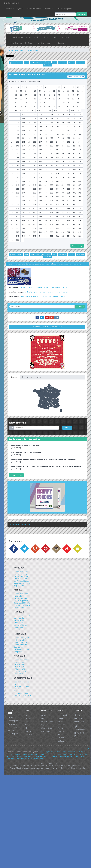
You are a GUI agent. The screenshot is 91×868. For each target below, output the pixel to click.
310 (35, 173)
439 (29, 212)
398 (18, 201)
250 (63, 154)
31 (73, 91)
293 (12, 169)
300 (52, 169)
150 (12, 126)
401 (35, 201)
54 (30, 99)
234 (46, 150)
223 (57, 146)
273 (46, 162)
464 (23, 220)
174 (74, 130)
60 (59, 99)
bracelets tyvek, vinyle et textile (35, 292)
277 (69, 162)
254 (12, 158)
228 (12, 150)
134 (69, 118)
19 (16, 91)
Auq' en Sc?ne (19, 586)
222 (52, 146)
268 (18, 162)
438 (23, 212)
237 (63, 150)
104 (44, 111)
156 (46, 126)
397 (12, 201)
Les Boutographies (21, 601)
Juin (43, 63)
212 (69, 142)
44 (59, 95)
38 (30, 95)
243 (23, 154)
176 (12, 134)
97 (82, 107)
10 (50, 87)
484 (63, 224)
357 (80, 185)
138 (18, 122)
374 (29, 193)
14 (69, 87)
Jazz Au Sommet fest (22, 682)
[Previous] (11, 87)
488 (12, 228)
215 (12, 146)
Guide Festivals (12, 3)
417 (52, 205)
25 (45, 91)
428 (40, 209)
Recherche (82, 14)
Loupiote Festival (20, 642)
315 (63, 173)
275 (57, 162)
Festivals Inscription (64, 9)
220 (40, 146)
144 (52, 122)
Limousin (19, 756)
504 (29, 232)
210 (57, 142)
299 (46, 169)
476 (18, 224)
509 (57, 232)
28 (59, 91)
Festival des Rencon (21, 660)
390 (46, 197)
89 (45, 107)
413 (29, 205)
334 (23, 181)
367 (63, 189)
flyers (23, 287)
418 (57, 205)
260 (46, 158)
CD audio (44, 296)
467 (40, 220)
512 (74, 232)
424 (18, 209)
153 (29, 126)
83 (16, 107)
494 (46, 228)
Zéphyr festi (18, 627)
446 (69, 212)
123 (80, 114)
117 (46, 114)
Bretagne (10, 754)
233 (40, 150)
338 (46, 181)
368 (69, 189)
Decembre (47, 65)
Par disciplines (13, 721)
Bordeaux (28, 725)
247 (46, 154)
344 (80, 181)
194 (40, 138)
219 (35, 146)
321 (23, 177)
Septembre (62, 63)
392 (57, 197)
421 (74, 205)
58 (49, 99)
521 (52, 236)
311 (40, 173)
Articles (37, 37)
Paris (27, 715)
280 (12, 165)
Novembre (81, 63)
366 (57, 189)
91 (54, 107)
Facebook (79, 733)
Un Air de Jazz (19, 667)
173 (69, 130)
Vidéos (56, 37)
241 (12, 154)
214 (80, 142)
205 (29, 142)
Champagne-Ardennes (30, 754)
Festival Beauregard (21, 638)
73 (45, 103)
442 (46, 212)
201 (80, 138)
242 (18, 154)
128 (35, 118)
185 (63, 134)
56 (40, 99)
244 (29, 154)
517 (29, 236)
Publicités (45, 718)
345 (12, 185)
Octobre (72, 63)
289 (63, 165)
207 (40, 142)
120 (63, 114)
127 (29, 118)
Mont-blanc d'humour (22, 583)
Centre (18, 754)
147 (69, 122)
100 (21, 111)
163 (12, 130)
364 (46, 189)
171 (57, 130)
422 (80, 205)
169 (46, 130)
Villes (38, 377)
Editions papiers (47, 722)
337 (40, 181)
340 (57, 181)
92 (59, 107)
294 (18, 169)
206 (35, 142)
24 (40, 91)
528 (18, 240)
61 (64, 99)
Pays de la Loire (66, 756)
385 (18, 197)
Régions (15, 377)
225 (69, 146)
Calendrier (19, 50)
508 (52, 232)
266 (80, 158)
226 (74, 146)
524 (69, 236)
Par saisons (12, 724)
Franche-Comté (46, 754)
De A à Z (11, 717)
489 (18, 228)
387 (29, 197)
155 (40, 126)
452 (29, 216)
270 (29, 162)
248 (52, 154)
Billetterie (46, 37)
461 (80, 216)
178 (23, 134)
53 (26, 99)
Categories (27, 377)
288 (57, 165)
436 (12, 212)
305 (80, 169)
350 (40, 185)
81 (82, 103)
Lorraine (27, 756)
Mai (38, 63)
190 (18, 138)
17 (83, 87)
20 (21, 91)
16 (78, 87)
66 (12, 103)
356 (74, 185)
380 (63, 193)
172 (63, 130)
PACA (30, 759)
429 (46, 209)
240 (80, 150)
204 (23, 142)
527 (12, 240)
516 (23, 236)
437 (18, 212)
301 (57, 169)
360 (23, 189)
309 (29, 173)
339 (52, 181)
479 (35, 224)
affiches (29, 287)
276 (63, 162)
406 (63, 201)
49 (82, 95)
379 (57, 193)
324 (40, 177)
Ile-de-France (73, 754)
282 (23, 165)
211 (63, 142)
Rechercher (49, 9)
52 (21, 99)
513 (80, 232)
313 (52, 173)
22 (30, 91)
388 (35, 197)
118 (52, 114)
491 (29, 228)
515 (18, 236)
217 (23, 146)
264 (69, 158)
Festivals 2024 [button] (17, 37)
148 (74, 122)
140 (29, 122)
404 (52, 201)
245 (35, 154)
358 (12, 189)
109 (72, 111)
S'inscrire (67, 428)
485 (69, 224)
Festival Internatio (21, 645)
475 (12, 224)
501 (12, 232)
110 (78, 111)
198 (63, 138)
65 (82, 99)
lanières (51, 292)
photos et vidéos (59, 296)
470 (57, 220)
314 (57, 173)
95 (73, 107)
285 (40, 165)
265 (74, 158)
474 (80, 220)
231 (29, 150)
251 (69, 154)
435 (80, 209)
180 (35, 134)
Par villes (11, 730)
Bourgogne (82, 752)
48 (78, 95)
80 (78, 103)
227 (80, 146)
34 (12, 95)
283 (29, 165)
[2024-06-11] (47, 467)
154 (35, 126)
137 (12, 122)
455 (46, 216)
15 (73, 87)
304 (74, 169)
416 (46, 205)
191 (23, 138)
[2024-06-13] (43, 460)
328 (63, 177)
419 (63, 205)
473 (74, 220)
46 (68, 95)
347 (23, 185)
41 (45, 95)
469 (52, 220)
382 (74, 193)
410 (12, 205)
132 (57, 118)
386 (23, 197)
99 (16, 111)
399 (23, 201)
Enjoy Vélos (18, 596)
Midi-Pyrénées (37, 756)
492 (35, 228)
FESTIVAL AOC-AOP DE (23, 605)
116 (40, 114)
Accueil (10, 50)
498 (69, 228)
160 (69, 126)
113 (23, 114)
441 (40, 212)
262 (57, 158)
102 (33, 111)
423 (12, 209)
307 (18, 173)
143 (46, 122)
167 (35, 130)
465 (29, 220)
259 (40, 158)
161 (74, 126)
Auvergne (58, 752)
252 (74, 154)
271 (35, 162)
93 (64, 107)
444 (57, 212)
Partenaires (40, 43)
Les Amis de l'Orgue (21, 581)
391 (52, 197)
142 (40, 122)
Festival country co (21, 594)
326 (52, 177)
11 (54, 87)
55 (35, 99)
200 (74, 138)
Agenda (20, 9)
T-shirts (64, 292)
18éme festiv (19, 608)
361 (29, 189)
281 (18, 165)
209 (52, 142)
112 (18, 114)
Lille (26, 728)
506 (40, 232)
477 (23, 224)
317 (74, 173)
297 (35, 169)
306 (12, 173)
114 (29, 114)
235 (52, 150)
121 (69, 114)
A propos (51, 43)
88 (40, 107)
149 (80, 122)
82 (12, 107)
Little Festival (19, 640)
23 (35, 91)
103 (38, 111)
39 (35, 95)
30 (68, 91)
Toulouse (28, 731)
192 (29, 138)
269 (23, 162)
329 (69, 177)
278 (74, 162)
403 (46, 201)
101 (27, 111)
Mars (26, 63)
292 (80, 165)
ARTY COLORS (19, 669)
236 (57, 150)
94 (68, 107)
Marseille (28, 718)
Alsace (42, 752)
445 (63, 212)
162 (80, 126)
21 (26, 91)
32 (78, 91)
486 (74, 224)
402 (40, 201)
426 (29, 209)
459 (69, 216)
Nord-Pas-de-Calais (51, 756)
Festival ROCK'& (20, 620)
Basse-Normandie (70, 752)
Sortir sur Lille (21, 759)
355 (69, 185)
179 (29, 134)
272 (40, 162)
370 (80, 189)
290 (69, 165)
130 (46, 118)
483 (57, 224)
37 (26, 95)
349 (35, 185)
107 (61, 111)
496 (57, 228)
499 (74, 228)
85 (26, 107)
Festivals (10, 9)
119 (57, 114)
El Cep (16, 691)
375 (35, 193)
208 (46, 142)
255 (18, 158)
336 (35, 181)
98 (12, 111)
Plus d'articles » (16, 475)
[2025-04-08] (25, 446)
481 (46, 224)
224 (63, 146)
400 (29, 201)
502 (18, 232)
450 (18, 216)
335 (29, 181)
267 (12, 162)
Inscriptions (46, 715)
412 (23, 205)
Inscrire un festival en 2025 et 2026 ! (47, 327)
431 (57, 209)
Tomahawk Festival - (22, 693)
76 (59, 103)
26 (49, 91)
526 (80, 236)
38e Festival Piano (21, 618)
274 (52, 162)
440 (35, 212)
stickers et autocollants (42, 287)
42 (49, 95)
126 (23, 118)
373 (23, 193)
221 (46, 146)
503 (23, 232)
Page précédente (32, 50)
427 (35, 209)
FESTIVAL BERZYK (21, 630)
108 (67, 111)
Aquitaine (49, 752)
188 (80, 134)
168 (40, 130)
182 (46, 134)
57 (45, 99)
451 (23, 216)
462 (12, 220)
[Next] (22, 240)
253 (80, 154)
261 (52, 158)
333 (18, 181)
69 (26, 103)
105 (50, 111)
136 (80, 118)
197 (57, 138)
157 (52, 126)
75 (54, 103)
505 (35, 232)
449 (12, 216)
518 (35, 236)
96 (78, 107)
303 (69, 169)
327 (57, 177)
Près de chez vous (34, 9)
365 (52, 189)
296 (29, 169)
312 (46, 173)
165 (23, 130)
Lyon (27, 722)
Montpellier (29, 734)
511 (69, 232)
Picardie (77, 756)
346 (18, 185)
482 (52, 224)
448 (80, 212)
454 (40, 216)
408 (74, 201)
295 (23, 169)
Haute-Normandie (60, 754)
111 (12, 114)
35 (16, 95)
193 (35, 138)
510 (63, 232)
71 (35, 103)
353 (57, 185)
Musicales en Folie (21, 579)
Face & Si (17, 684)
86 (30, 107)
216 (18, 146)
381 (69, 193)
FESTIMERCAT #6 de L (22, 671)
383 (80, 193)
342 (69, 181)
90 (49, 107)
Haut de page (77, 246)
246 (40, 154)
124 (12, 118)
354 (63, 185)
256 (23, 158)
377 (46, 193)
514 (12, 236)
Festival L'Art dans (21, 598)
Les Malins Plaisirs (21, 664)
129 (40, 118)
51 (16, 99)
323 (35, 177)
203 (18, 142)
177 (18, 134)
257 (29, 158)
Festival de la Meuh (21, 576)
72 (40, 103)
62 (68, 99)
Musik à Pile (18, 623)
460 (74, 216)
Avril (32, 63)
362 (35, 189)
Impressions (46, 725)
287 (52, 165)
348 (29, 185)
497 (63, 228)
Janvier (13, 63)
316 (69, 173)
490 (23, 228)
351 (46, 185)
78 (68, 103)
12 (59, 87)
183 (52, 134)
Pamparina (18, 652)
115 (35, 114)
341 (63, 181)
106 (55, 111)
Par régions (12, 727)
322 (29, 177)
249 (57, 154)
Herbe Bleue (18, 674)
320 (18, 177)
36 (21, 95)
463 (18, 220)
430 (52, 209)
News (28, 37)
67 (16, 103)
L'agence (79, 715)
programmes (57, 287)
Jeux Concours (16, 43)
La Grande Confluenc (22, 649)
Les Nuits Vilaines (20, 625)
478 (29, 224)
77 (64, 103)
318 (80, 173)
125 (18, 118)
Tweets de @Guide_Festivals (20, 524)
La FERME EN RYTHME (22, 696)
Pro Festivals (63, 715)
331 (80, 177)
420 (69, 205)
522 (57, 236)
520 (46, 236)
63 (73, 99)
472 (69, 220)
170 (52, 130)
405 (57, 201)
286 (46, 165)
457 (57, 216)
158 (57, 126)
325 (46, 177)
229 (18, 150)
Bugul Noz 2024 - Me (22, 603)
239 (74, 150)
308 (23, 173)
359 (18, 189)
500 (80, 228)
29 (64, 91)
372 (18, 193)
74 (49, 103)
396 (80, 197)
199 (69, 138)
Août (54, 63)
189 (12, 138)
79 (73, 103)
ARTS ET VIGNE (20, 662)
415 (40, 205)
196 (52, 138)
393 (63, 197)
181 (40, 134)
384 (12, 197)
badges (57, 292)
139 (23, 122)
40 (40, 95)
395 (74, 197)
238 (69, 150)
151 (18, 126)
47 (73, 95)
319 (12, 177)
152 (23, 126)
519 (40, 236)
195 (46, 138)
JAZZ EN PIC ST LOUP (22, 616)
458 (63, 216)
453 (35, 216)
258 (35, 158)
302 (63, 169)
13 (64, 87)
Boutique (29, 43)
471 (63, 220)
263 (63, 158)
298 (40, 169)
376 (40, 193)
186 (69, 134)
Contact (61, 43)
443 (52, 212)
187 (74, 134)
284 (35, 165)
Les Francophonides (21, 686)
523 (63, 236)
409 (80, 201)
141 (35, 122)
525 (74, 236)
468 (46, 220)
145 (57, 122)
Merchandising (47, 728)
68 (21, 103)
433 (69, 209)
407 (69, 201)
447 (74, 212)
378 (52, 193)
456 (52, 216)
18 (12, 91)
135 (74, 118)
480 (40, 224)
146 (63, 122)
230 (23, 150)
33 (82, 91)
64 (78, 99)
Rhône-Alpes (38, 759)
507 (46, 232)
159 (63, 126)
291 (74, 165)
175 (80, 130)
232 (35, 150)
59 (54, 99)
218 (29, 146)
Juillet (48, 63)
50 (12, 99)
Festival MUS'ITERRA (22, 572)
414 (35, 205)
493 (40, 228)
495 (52, 228)
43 (54, 95)
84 (21, 107)
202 (12, 142)
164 (18, 130)
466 (35, 220)
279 (80, 162)
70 (30, 103)
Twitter (78, 736)
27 (54, 91)
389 (40, 197)
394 (69, 197)
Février (20, 63)
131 (52, 118)
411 (18, 205)
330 (74, 177)
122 (74, 114)
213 (74, 142)
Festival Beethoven (21, 574)
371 (12, 193)
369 (74, 189)
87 (35, 107)
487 (80, 224)
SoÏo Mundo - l (19, 647)
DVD (50, 296)
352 (52, 185)
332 (12, 181)
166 (29, 130)
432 (63, 209)
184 (57, 134)
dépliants (66, 287)
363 (40, 189)
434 (74, 209)
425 (23, 209)
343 (74, 181)
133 (63, 118)
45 (64, 95)
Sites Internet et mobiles (30, 296)
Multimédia (45, 731)
